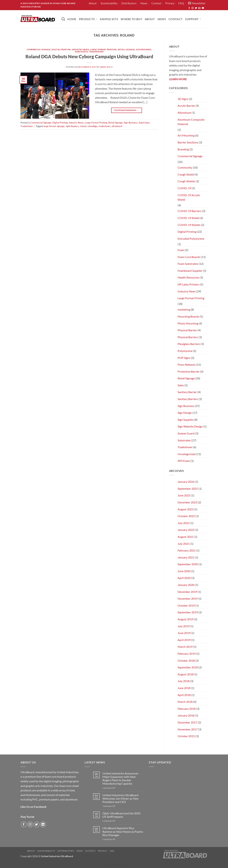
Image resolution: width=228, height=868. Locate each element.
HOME (72, 19)
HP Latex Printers (188, 284)
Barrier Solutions (188, 142)
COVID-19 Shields (189, 225)
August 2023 (186, 509)
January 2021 (186, 557)
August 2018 (186, 674)
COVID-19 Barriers (190, 211)
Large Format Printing (103, 49)
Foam (181, 250)
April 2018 (184, 695)
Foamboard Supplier (190, 271)
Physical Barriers (188, 337)
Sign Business (144, 49)
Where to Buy (131, 19)
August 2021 (186, 537)
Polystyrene (185, 351)
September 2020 (188, 564)
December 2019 (187, 592)
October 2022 (186, 516)
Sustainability (109, 3)
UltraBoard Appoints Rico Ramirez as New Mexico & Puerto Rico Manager (123, 831)
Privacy (170, 3)
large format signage (54, 126)
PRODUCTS (88, 19)
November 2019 (188, 598)
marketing (184, 309)
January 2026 (186, 482)
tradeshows (104, 126)
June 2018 (184, 688)
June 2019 (184, 633)
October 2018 (186, 660)
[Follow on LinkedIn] (43, 824)
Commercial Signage (39, 49)
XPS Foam (184, 461)
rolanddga (92, 126)
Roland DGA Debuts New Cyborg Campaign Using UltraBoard (89, 56)
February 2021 (187, 550)
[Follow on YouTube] (203, 8)
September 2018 (188, 667)
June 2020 (184, 571)
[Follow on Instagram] (193, 8)
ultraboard (117, 126)
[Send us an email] (199, 8)
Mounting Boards (188, 316)
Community (185, 167)
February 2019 (187, 654)
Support (193, 19)
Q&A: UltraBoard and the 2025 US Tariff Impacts (121, 815)
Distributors (129, 3)
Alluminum (184, 113)
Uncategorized (187, 454)
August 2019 (186, 619)
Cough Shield (186, 174)
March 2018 (185, 702)
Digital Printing (61, 49)
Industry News (81, 49)
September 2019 (188, 612)
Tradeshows (96, 52)
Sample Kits (109, 19)
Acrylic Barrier (186, 106)
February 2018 (187, 709)
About (93, 3)
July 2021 (184, 544)
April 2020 (184, 578)
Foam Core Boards (189, 257)
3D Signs (183, 99)
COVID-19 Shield (188, 218)
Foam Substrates (188, 264)
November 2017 (188, 729)
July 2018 (184, 681)
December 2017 (187, 722)
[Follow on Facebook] (189, 8)
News (144, 3)
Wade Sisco (106, 67)
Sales (181, 385)
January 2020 (186, 585)
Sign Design (185, 413)
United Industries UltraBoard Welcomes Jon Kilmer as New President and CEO (120, 798)
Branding (183, 149)
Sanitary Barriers (188, 399)
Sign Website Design (190, 426)
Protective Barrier (189, 371)
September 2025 (188, 489)
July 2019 (184, 626)
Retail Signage (126, 49)
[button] (197, 3)
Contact (156, 3)
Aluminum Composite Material (191, 122)
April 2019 (184, 640)
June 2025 (184, 495)
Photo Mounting (188, 323)
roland (83, 126)
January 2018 (186, 715)
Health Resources (188, 277)
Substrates (81, 52)
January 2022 (186, 530)
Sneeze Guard (186, 433)
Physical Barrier (187, 330)
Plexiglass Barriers (189, 344)
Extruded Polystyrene (191, 239)
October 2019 (186, 605)
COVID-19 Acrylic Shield (189, 197)
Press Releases (187, 365)
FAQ (181, 3)
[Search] (63, 19)
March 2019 (185, 647)
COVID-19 (184, 188)
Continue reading (127, 110)
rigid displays (72, 126)
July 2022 (184, 523)
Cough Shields (186, 181)
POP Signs (184, 358)
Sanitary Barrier (187, 392)
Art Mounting (186, 135)
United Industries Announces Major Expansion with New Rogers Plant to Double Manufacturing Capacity (120, 778)
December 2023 (187, 502)
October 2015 (186, 736)
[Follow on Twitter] (196, 8)
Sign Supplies (186, 420)
